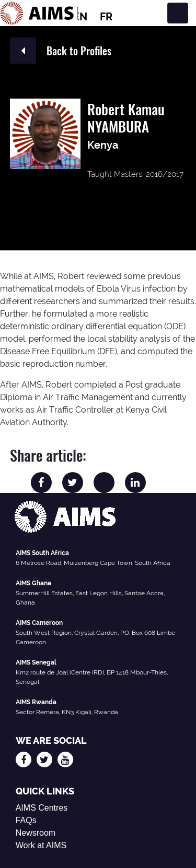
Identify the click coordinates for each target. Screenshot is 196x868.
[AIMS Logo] (39, 13)
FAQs (26, 820)
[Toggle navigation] (178, 13)
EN (80, 17)
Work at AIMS (41, 845)
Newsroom (36, 833)
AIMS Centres (42, 808)
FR (106, 17)
